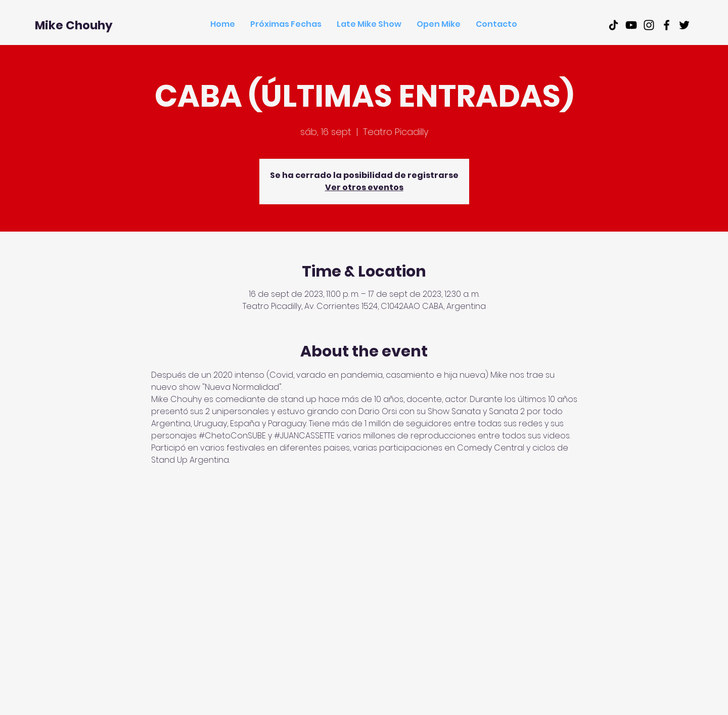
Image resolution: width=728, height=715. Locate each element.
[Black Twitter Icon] (684, 25)
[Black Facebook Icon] (667, 25)
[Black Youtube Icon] (631, 25)
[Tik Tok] (613, 25)
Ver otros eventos (364, 187)
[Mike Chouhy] (74, 25)
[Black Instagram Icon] (649, 25)
